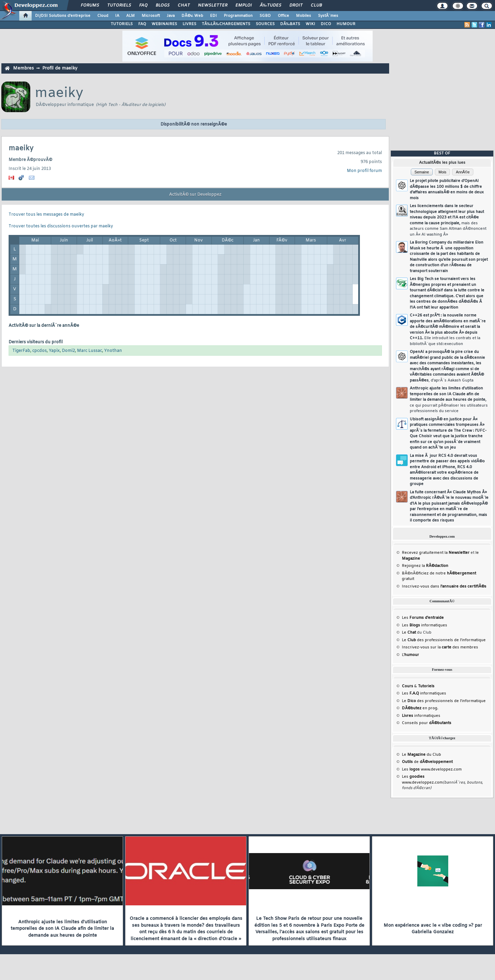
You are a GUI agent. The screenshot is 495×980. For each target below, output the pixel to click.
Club (316, 6)
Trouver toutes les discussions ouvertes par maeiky (61, 226)
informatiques (421, 716)
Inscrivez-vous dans (444, 586)
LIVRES (189, 24)
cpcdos (40, 351)
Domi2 (68, 351)
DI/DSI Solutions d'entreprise (63, 16)
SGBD (265, 16)
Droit (296, 6)
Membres (23, 68)
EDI (213, 16)
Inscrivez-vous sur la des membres (440, 647)
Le (409, 633)
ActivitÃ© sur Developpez (195, 195)
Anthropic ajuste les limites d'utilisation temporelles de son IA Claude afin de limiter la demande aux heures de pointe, (449, 400)
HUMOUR (346, 24)
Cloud (103, 16)
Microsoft (151, 16)
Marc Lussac (90, 351)
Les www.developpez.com (432, 769)
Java (171, 16)
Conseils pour (427, 723)
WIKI (310, 24)
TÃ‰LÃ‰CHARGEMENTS (226, 24)
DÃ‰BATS (290, 24)
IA (117, 16)
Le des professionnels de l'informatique (444, 640)
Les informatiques (425, 625)
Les (423, 618)
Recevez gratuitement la (436, 553)
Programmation (238, 16)
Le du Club (421, 755)
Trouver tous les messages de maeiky (46, 215)
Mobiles (304, 16)
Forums (90, 6)
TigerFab (21, 351)
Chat (184, 6)
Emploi (244, 6)
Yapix (54, 351)
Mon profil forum (364, 171)
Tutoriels (119, 6)
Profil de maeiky (60, 68)
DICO (326, 24)
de (427, 762)
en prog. (420, 708)
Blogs (163, 6)
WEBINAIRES (164, 24)
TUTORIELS (122, 24)
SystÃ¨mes (328, 16)
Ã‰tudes (271, 6)
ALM (130, 16)
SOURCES (265, 24)
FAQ (143, 6)
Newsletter (213, 6)
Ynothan (113, 351)
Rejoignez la (425, 566)
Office (283, 16)
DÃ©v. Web (192, 16)
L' (410, 655)
